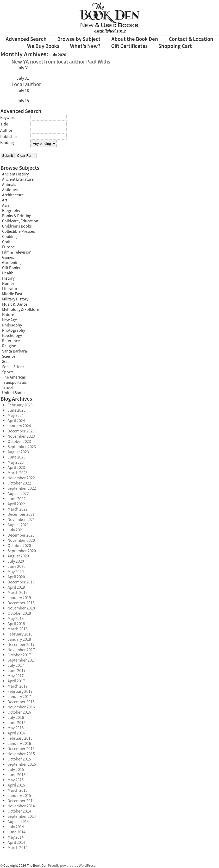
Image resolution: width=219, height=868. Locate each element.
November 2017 (21, 650)
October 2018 (19, 613)
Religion (9, 346)
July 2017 (16, 665)
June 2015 (17, 775)
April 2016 (16, 733)
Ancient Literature (18, 179)
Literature (11, 289)
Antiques (10, 190)
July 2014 (16, 827)
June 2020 (17, 567)
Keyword (8, 118)
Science (9, 356)
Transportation (15, 382)
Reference (11, 341)
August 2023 (18, 452)
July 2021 (16, 530)
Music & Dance (15, 304)
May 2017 (16, 676)
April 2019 (16, 587)
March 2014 (18, 848)
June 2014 (17, 832)
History (8, 278)
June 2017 (17, 671)
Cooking (9, 237)
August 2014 (18, 822)
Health (8, 273)
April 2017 (16, 681)
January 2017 (19, 697)
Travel (7, 388)
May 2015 (16, 780)
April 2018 (16, 624)
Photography (14, 330)
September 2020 (22, 551)
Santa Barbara (14, 351)
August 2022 (18, 494)
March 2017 (18, 686)
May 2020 (16, 572)
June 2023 (17, 457)
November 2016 (21, 707)
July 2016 (16, 718)
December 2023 (21, 431)
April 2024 (16, 421)
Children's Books (17, 226)
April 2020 (16, 577)
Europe (8, 247)
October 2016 (19, 712)
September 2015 (22, 764)
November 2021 (21, 520)
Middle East (12, 294)
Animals (9, 185)
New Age (10, 320)
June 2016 (17, 723)
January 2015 (19, 796)
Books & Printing (17, 216)
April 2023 (16, 468)
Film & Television (17, 252)
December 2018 (21, 603)
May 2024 (16, 416)
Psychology (12, 336)
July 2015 (16, 770)
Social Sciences (15, 367)
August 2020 (18, 556)
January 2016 (19, 744)
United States (14, 393)
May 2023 (16, 462)
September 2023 (22, 447)
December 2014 (21, 801)
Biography (11, 211)
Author (6, 130)
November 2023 (21, 436)
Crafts (7, 242)
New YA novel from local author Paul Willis (61, 62)
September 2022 (22, 488)
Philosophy (12, 325)
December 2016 (21, 702)
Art (5, 200)
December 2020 (21, 535)
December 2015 (21, 749)
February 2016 (20, 738)
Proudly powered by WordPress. (72, 866)
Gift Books (11, 268)
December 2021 (21, 514)
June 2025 (17, 410)
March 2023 (18, 473)
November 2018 (21, 608)
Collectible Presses (18, 231)
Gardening (11, 263)
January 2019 (19, 598)
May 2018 (16, 619)
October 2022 (19, 483)
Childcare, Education (20, 221)
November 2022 (21, 478)
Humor (8, 284)
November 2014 (21, 806)
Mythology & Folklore (21, 310)
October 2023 (19, 442)
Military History (15, 299)
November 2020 (21, 540)
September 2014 (22, 816)
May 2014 (16, 837)
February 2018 (20, 634)
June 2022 (17, 499)
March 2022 (18, 509)
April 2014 (16, 842)
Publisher (9, 137)
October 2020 (19, 546)
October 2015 (19, 759)
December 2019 (21, 582)
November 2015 (21, 754)
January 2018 (19, 639)
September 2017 (22, 660)
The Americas (14, 377)
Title (4, 124)
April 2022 (16, 504)
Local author (26, 84)
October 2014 (19, 811)
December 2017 (21, 645)
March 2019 (18, 593)
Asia (6, 205)
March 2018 (18, 629)
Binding (7, 143)
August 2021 (18, 525)
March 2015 (18, 790)
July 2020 (16, 561)
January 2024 (19, 426)
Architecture (13, 195)
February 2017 (20, 691)
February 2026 (20, 405)
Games (8, 257)
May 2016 (16, 728)
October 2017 (19, 655)
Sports (8, 372)
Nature (8, 315)
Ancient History (15, 174)
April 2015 (16, 785)
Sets (6, 362)
